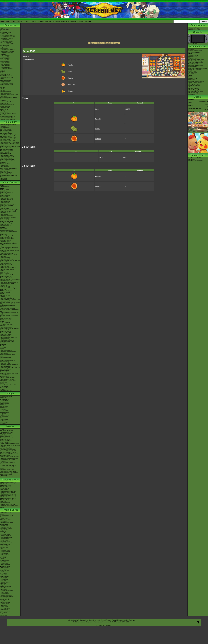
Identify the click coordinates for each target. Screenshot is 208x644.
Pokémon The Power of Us (8, 471)
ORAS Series (4, 422)
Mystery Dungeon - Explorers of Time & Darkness (9, 316)
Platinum (3, 297)
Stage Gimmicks (192, 67)
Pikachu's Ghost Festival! (7, 493)
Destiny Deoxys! (5, 442)
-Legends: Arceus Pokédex (8, 47)
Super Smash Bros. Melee (8, 355)
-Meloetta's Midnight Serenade (9, 458)
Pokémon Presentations (7, 105)
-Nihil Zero (3, 581)
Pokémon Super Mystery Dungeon (10, 260)
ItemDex (3, 70)
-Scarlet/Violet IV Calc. (7, 83)
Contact (27, 22)
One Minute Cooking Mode (195, 65)
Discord (34, 22)
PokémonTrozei (5, 339)
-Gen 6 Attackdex (5, 63)
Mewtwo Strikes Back (6, 432)
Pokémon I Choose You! (7, 470)
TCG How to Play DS (6, 291)
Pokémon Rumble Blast (7, 284)
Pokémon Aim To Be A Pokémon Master (9, 144)
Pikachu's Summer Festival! (8, 491)
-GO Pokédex (4, 48)
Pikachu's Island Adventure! (8, 494)
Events (190, 77)
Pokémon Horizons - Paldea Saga (10, 146)
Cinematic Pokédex (6, 80)
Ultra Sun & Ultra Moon (7, 230)
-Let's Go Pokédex (5, 43)
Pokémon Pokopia (5, 194)
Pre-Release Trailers (194, 52)
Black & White (4, 272)
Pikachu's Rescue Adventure (8, 484)
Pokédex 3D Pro (5, 287)
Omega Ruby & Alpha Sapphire (9, 247)
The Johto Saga (5, 132)
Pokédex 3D (4, 285)
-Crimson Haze (4, 604)
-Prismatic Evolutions (6, 537)
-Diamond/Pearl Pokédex (7, 37)
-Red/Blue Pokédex (6, 32)
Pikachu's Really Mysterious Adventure (8, 501)
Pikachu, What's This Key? (8, 504)
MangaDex (3, 398)
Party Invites (191, 94)
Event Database (5, 115)
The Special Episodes (6, 149)
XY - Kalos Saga (5, 139)
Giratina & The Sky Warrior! (8, 449)
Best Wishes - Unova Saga (8, 138)
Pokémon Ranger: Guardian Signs (10, 300)
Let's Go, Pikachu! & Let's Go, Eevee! (9, 232)
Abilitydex (3, 73)
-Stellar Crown (4, 540)
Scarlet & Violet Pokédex (58, 22)
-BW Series (3, 559)
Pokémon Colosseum (6, 327)
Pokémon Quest (5, 242)
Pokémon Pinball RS (6, 334)
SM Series (3, 424)
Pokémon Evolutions (6, 158)
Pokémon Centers (5, 93)
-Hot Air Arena (4, 592)
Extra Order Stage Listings (195, 62)
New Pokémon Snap (6, 223)
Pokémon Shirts (5, 108)
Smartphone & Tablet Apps (8, 381)
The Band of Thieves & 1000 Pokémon (8, 255)
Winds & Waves (5, 187)
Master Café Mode (193, 64)
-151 (1, 549)
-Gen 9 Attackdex (5, 67)
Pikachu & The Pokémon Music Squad (9, 506)
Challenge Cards (192, 78)
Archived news (4, 30)
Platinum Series (5, 415)
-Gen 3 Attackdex (5, 58)
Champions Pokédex (76, 22)
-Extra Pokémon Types (7, 515)
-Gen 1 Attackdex (5, 56)
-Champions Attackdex (7, 69)
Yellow (2, 359)
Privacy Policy (111, 620)
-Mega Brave (4, 585)
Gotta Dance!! (4, 490)
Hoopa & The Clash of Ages (8, 465)
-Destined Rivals (5, 534)
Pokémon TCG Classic (7, 523)
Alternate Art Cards (6, 520)
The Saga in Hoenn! (6, 133)
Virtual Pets (3, 382)
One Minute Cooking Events (196, 81)
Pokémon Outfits (192, 57)
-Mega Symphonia (5, 586)
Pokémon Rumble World (7, 259)
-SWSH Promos (5, 570)
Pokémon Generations (7, 155)
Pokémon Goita (5, 388)
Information (191, 49)
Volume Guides (5, 403)
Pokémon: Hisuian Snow (7, 159)
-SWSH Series (4, 555)
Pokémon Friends (5, 195)
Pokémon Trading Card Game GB (10, 368)
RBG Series (4, 405)
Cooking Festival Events (195, 83)
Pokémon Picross (5, 262)
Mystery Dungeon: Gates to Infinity (10, 279)
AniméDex (3, 126)
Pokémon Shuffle (5, 258)
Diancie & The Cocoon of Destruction (7, 463)
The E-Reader (4, 343)
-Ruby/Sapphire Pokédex (7, 35)
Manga (10, 393)
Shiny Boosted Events (194, 86)
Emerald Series (5, 412)
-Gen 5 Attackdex (5, 61)
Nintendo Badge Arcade (7, 269)
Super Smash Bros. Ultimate (8, 243)
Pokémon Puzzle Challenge (8, 352)
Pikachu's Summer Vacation (8, 482)
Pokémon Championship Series (9, 95)
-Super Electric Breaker (7, 597)
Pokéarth (88, 22)
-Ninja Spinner (4, 579)
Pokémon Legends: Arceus (8, 211)
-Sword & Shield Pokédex (8, 44)
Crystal (2, 349)
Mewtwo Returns (5, 436)
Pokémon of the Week (6, 85)
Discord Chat (4, 112)
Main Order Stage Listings (195, 61)
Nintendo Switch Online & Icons (9, 385)
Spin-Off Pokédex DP (6, 76)
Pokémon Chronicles (6, 148)
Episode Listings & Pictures (8, 125)
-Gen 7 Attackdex (5, 64)
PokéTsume (4, 180)
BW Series (3, 418)
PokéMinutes (4, 165)
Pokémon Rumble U (6, 278)
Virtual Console (5, 376)
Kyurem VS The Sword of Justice (10, 457)
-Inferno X (3, 584)
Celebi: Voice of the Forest (8, 438)
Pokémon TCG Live (6, 226)
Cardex (2, 79)
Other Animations (5, 170)
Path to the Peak (5, 164)
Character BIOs (5, 399)
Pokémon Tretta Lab (6, 276)
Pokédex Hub (43, 22)
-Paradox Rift (4, 547)
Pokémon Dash (5, 330)
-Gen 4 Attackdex (5, 60)
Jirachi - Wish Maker (6, 441)
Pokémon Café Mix (193, 28)
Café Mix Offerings (193, 93)
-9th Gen (3, 87)
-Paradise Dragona (6, 598)
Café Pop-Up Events (194, 84)
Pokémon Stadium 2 (6, 350)
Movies (10, 426)
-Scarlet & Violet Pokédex (8, 50)
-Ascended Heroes (6, 527)
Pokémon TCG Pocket (7, 206)
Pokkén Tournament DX (7, 239)
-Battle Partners (5, 594)
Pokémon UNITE (5, 201)
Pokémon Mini (4, 353)
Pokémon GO (4, 197)
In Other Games (5, 375)
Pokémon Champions (6, 192)
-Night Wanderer (5, 601)
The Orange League (6, 131)
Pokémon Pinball (5, 363)
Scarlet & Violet (5, 190)
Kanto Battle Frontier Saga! (8, 135)
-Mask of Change (5, 602)
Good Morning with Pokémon (9, 168)
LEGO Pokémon (5, 106)
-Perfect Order (4, 526)
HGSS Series (4, 417)
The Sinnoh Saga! (5, 136)
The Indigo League (6, 129)
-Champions (4, 86)
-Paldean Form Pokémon (7, 119)
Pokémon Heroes (5, 439)
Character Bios (4, 128)
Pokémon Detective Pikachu (8, 477)
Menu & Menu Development (196, 59)
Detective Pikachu (5, 240)
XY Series (3, 421)
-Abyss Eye (3, 578)
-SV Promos (4, 569)
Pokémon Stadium (5, 366)
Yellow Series (4, 406)
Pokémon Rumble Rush (7, 237)
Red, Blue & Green (6, 357)
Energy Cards (4, 518)
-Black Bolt (3, 531)
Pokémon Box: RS (5, 333)
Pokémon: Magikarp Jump (8, 236)
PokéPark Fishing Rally (7, 342)
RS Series (3, 409)
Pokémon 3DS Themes (7, 379)
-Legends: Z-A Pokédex (7, 51)
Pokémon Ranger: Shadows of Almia (9, 313)
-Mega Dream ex (5, 582)
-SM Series (3, 556)
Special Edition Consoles (7, 378)
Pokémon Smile (5, 220)
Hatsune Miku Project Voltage (9, 98)
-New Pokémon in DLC (7, 118)
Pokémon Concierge (6, 173)
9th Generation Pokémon (7, 116)
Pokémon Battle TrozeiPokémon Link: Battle (9, 251)
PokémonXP (4, 96)
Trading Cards (10, 510)
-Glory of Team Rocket (7, 591)
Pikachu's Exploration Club (8, 496)
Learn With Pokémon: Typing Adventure (8, 289)
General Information (6, 396)
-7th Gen (3, 90)
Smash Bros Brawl (5, 320)
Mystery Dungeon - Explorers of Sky (9, 310)
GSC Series (4, 408)
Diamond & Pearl (5, 295)
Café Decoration (192, 73)
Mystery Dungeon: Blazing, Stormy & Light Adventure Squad (10, 303)
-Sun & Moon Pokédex (7, 41)
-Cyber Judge (4, 607)
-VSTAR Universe (5, 608)
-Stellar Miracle (4, 599)
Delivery (190, 87)
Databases (10, 25)
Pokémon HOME (5, 213)
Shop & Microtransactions (195, 74)
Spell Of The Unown (6, 435)
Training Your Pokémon (194, 70)
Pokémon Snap (5, 362)
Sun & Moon (4, 229)
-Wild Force (3, 605)
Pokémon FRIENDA (6, 391)
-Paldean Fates (5, 546)
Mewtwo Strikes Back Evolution (9, 473)
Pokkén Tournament (6, 265)
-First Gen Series (5, 565)
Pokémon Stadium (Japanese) (9, 365)
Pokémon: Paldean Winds (8, 161)
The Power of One (5, 434)
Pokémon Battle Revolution (8, 308)
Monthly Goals (192, 71)
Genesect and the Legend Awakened (8, 460)
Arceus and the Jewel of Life (8, 451)
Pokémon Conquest (6, 281)
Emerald (3, 326)
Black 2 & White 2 (5, 274)
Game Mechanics (5, 82)
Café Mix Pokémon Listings (196, 91)
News (2, 28)
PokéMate (3, 344)
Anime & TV (10, 122)
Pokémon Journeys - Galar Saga (10, 142)
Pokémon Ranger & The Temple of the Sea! (10, 446)
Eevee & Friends (5, 503)
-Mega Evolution (5, 530)
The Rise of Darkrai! (6, 448)
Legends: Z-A (4, 191)
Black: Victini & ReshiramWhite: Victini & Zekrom (9, 455)
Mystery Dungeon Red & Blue (9, 337)
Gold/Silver (3, 347)
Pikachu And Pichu (6, 485)
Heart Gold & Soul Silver (7, 298)
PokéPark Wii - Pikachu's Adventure (7, 306)
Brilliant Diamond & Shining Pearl (10, 210)
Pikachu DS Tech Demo (7, 340)
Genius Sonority (203, 101)
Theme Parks (4, 109)
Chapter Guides (5, 402)
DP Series (3, 414)
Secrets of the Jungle (6, 474)
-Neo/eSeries (4, 563)
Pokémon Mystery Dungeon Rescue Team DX (8, 218)
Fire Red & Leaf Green (7, 324)
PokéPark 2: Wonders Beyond (9, 282)
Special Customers (193, 88)
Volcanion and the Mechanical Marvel (9, 468)
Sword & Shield (5, 208)
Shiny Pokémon (5, 152)
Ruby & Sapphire (5, 323)
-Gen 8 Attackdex (5, 66)
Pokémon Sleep (5, 203)
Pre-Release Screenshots (195, 51)
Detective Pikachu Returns (8, 204)
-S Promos (3, 614)
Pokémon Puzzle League (7, 360)
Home (13, 22)
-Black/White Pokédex (6, 38)
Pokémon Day (4, 103)
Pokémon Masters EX (6, 200)
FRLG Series (4, 411)
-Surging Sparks (5, 539)
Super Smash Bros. (6, 369)
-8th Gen (3, 89)
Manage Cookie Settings (126, 620)
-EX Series (3, 562)
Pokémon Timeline (5, 92)
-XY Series (3, 557)
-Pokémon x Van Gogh (7, 102)
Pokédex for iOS (5, 292)
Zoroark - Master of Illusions (8, 452)
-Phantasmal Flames (6, 529)
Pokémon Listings (193, 55)
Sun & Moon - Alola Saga (7, 141)
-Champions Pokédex (6, 53)
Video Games (10, 182)
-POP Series (4, 575)
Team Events (191, 80)
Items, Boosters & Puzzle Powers (197, 68)
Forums (19, 22)
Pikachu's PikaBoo (5, 487)
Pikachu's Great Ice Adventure (9, 497)
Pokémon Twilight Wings (7, 157)
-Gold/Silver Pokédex (6, 34)
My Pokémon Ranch (6, 318)
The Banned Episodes (7, 151)
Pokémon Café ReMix (6, 198)
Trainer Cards (4, 517)
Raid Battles (4, 521)
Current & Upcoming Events (8, 113)
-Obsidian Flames (5, 550)
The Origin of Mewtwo (6, 431)
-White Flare (4, 533)
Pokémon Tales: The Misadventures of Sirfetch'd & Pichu (9, 175)
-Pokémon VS (4, 610)
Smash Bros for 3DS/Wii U (8, 268)
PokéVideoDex (4, 167)
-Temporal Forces (5, 544)
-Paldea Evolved (5, 552)
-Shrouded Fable (5, 542)
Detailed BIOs (4, 401)
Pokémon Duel (4, 266)
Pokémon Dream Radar (7, 275)
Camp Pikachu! (5, 488)
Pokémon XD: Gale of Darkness (9, 329)
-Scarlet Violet (4, 553)
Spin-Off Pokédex (5, 74)
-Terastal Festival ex (6, 595)
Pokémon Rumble (5, 301)
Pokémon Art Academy (7, 253)
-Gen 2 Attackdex (5, 57)
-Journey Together (5, 536)
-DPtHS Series (4, 560)
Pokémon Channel (5, 331)
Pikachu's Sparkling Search (8, 498)
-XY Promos (4, 573)
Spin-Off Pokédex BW (6, 77)
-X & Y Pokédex (5, 40)
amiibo (2, 384)
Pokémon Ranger (5, 336)
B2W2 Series (4, 419)
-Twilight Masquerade (6, 543)
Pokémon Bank (5, 249)
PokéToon (3, 162)
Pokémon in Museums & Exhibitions (7, 100)
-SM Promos (4, 572)
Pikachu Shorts (10, 480)
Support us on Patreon (104, 625)
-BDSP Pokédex (5, 45)
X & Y (2, 246)
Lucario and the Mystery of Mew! (10, 444)
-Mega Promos (4, 568)
